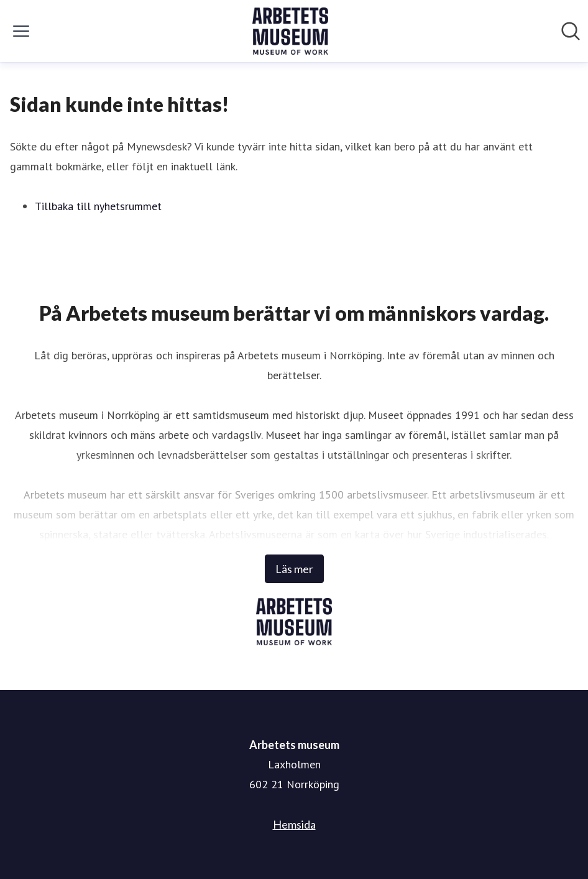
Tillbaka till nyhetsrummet (98, 206)
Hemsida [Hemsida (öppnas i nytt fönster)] (294, 824)
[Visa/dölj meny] (21, 31)
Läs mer (294, 569)
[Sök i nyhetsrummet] (571, 31)
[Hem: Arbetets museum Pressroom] (290, 31)
